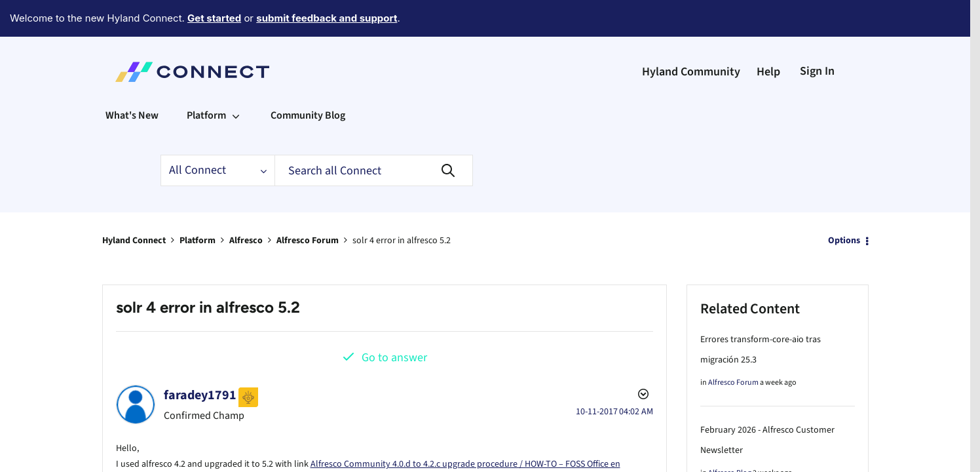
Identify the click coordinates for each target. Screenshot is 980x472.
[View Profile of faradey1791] (200, 359)
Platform (198, 205)
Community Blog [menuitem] (308, 79)
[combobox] (374, 134)
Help (768, 36)
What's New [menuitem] (132, 79)
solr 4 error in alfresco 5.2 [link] (402, 205)
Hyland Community (691, 36)
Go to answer (394, 322)
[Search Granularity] (217, 134)
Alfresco (246, 205)
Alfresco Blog (730, 437)
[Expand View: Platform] (236, 79)
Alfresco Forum (308, 205)
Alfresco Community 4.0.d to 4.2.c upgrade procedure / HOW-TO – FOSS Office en (465, 428)
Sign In (817, 35)
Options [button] (844, 205)
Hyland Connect (134, 205)
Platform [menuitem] (206, 79)
